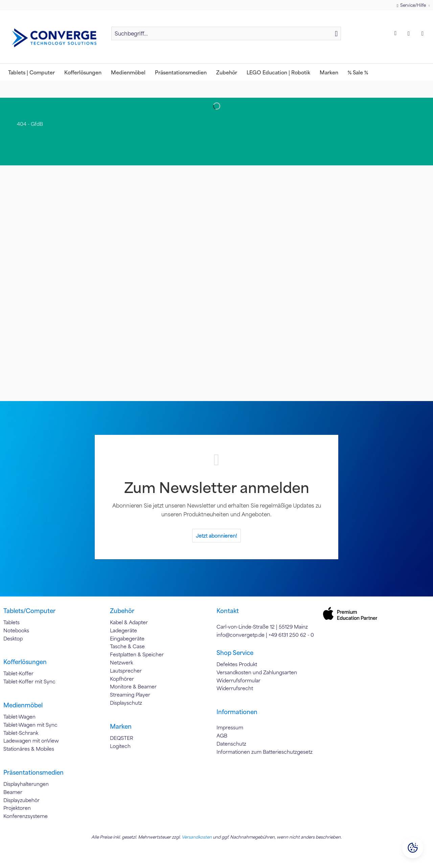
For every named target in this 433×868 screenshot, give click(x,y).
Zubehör (122, 611)
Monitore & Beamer (133, 686)
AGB (222, 735)
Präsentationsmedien (33, 772)
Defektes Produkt (237, 664)
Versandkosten (197, 837)
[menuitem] (226, 37)
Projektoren (17, 808)
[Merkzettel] (396, 33)
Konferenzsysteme (26, 816)
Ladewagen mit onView (31, 741)
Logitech (120, 746)
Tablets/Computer (29, 611)
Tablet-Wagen (19, 717)
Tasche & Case (127, 646)
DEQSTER (122, 738)
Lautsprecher (126, 671)
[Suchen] (336, 33)
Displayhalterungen (26, 784)
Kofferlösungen (25, 662)
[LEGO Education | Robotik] (278, 72)
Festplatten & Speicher (137, 654)
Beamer (13, 792)
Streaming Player (130, 695)
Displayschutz (126, 703)
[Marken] (329, 72)
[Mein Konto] (410, 33)
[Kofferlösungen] (83, 72)
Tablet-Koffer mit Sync (29, 681)
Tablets (12, 622)
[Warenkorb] (424, 33)
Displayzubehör (21, 800)
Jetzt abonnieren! (216, 536)
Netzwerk (121, 662)
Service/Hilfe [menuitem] (412, 5)
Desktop (13, 638)
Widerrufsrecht (235, 688)
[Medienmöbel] (128, 72)
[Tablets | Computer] (31, 72)
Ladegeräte (123, 630)
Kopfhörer (122, 679)
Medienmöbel (23, 705)
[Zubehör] (227, 72)
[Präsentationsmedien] (181, 72)
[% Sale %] (358, 72)
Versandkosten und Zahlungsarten (257, 672)
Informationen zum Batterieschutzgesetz (265, 752)
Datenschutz (231, 744)
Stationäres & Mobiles (29, 749)
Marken (121, 726)
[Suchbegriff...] (226, 33)
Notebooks (16, 630)
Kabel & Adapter (129, 622)
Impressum (230, 727)
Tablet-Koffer (18, 673)
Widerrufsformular (238, 680)
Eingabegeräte (127, 638)
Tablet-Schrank (21, 733)
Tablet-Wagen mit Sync (30, 725)
